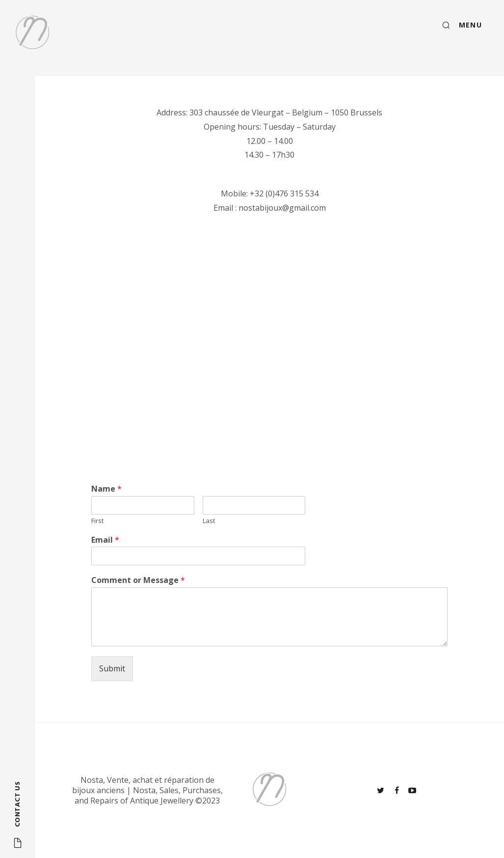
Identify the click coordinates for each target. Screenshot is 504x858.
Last (209, 521)
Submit (112, 668)
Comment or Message (138, 580)
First (97, 521)
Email (105, 540)
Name (106, 489)
